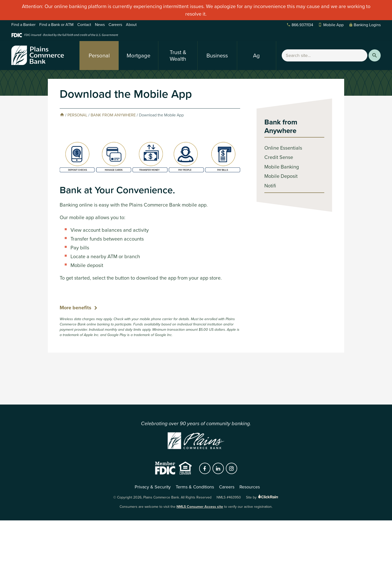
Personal (99, 56)
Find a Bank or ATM (56, 25)
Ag (256, 56)
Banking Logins (365, 25)
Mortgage (138, 56)
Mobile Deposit (281, 176)
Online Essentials (283, 148)
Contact (84, 25)
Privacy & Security (153, 487)
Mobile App (331, 25)
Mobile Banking (282, 167)
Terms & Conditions (195, 487)
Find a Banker (23, 25)
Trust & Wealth (178, 56)
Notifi (270, 186)
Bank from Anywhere (113, 115)
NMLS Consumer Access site (200, 507)
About (131, 25)
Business (217, 56)
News (100, 25)
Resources (250, 487)
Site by (262, 497)
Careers (115, 25)
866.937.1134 (300, 25)
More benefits (76, 308)
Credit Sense (279, 157)
